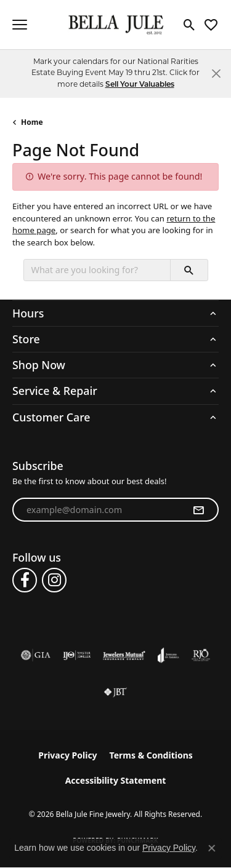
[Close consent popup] (212, 848)
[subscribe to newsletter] (198, 510)
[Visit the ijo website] (77, 655)
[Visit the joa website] (168, 655)
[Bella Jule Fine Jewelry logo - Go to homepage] (115, 25)
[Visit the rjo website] (201, 655)
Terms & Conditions (151, 755)
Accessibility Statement (116, 780)
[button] (189, 25)
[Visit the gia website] (36, 655)
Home (32, 122)
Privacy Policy (67, 755)
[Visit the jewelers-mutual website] (124, 655)
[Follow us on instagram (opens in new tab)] (54, 580)
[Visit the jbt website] (115, 692)
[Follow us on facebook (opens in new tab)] (25, 580)
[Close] (216, 74)
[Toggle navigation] (20, 25)
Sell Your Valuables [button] (140, 85)
